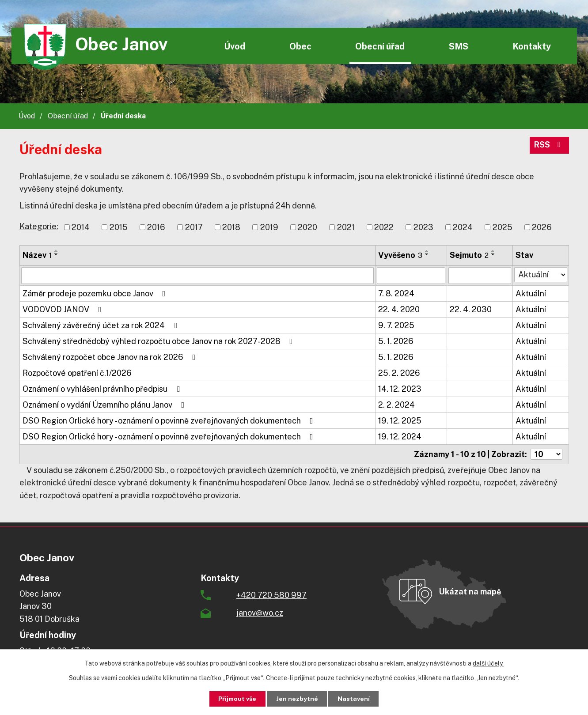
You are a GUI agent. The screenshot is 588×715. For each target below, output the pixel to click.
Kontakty (532, 46)
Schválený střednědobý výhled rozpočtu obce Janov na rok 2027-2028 (159, 341)
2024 (463, 227)
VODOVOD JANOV (64, 309)
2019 (269, 227)
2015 (119, 227)
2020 (307, 227)
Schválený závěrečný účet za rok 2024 (102, 325)
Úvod (235, 46)
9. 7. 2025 (396, 325)
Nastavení (354, 699)
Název (37, 255)
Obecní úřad (380, 46)
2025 (503, 227)
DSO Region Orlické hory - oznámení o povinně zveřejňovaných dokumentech (170, 421)
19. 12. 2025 (400, 421)
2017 (194, 227)
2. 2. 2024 (396, 405)
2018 (231, 227)
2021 (346, 227)
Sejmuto (469, 255)
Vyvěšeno (400, 255)
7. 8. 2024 (396, 293)
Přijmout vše (237, 699)
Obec (300, 46)
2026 (542, 227)
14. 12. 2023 (400, 389)
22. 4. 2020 (399, 309)
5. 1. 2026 (396, 341)
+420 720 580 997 (271, 595)
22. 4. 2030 (471, 309)
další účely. (488, 663)
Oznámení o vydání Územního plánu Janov (105, 405)
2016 (156, 227)
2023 (423, 227)
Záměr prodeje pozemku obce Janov (96, 293)
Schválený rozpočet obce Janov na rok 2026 (111, 357)
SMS (459, 46)
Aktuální (531, 293)
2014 (81, 227)
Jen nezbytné (297, 699)
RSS (549, 146)
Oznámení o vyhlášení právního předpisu (103, 389)
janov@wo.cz (260, 613)
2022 (384, 227)
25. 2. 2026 (399, 373)
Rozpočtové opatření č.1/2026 (77, 373)
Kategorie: (39, 226)
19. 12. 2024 (400, 437)
